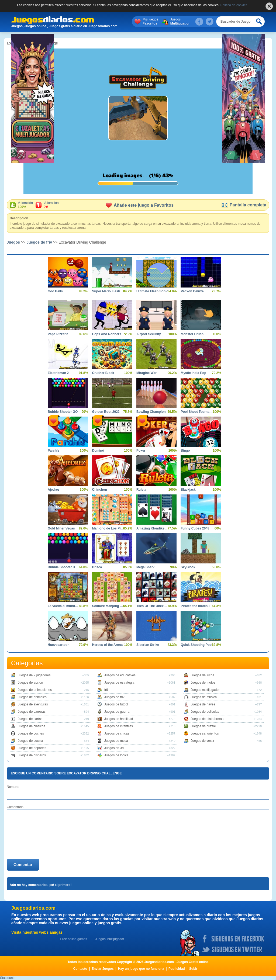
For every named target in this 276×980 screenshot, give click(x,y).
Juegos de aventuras (33, 704)
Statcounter (8, 978)
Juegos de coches (31, 733)
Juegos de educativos (120, 675)
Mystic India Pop (193, 373)
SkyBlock (188, 567)
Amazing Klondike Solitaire (152, 528)
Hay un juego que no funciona (141, 969)
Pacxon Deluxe (192, 291)
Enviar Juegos (103, 969)
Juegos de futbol (116, 704)
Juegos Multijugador (110, 939)
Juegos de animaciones (35, 690)
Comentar (23, 865)
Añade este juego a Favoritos (140, 205)
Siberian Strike (148, 645)
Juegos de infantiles (119, 726)
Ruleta (141, 490)
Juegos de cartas (30, 719)
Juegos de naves (203, 704)
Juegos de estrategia (119, 683)
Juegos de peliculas (205, 712)
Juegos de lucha (203, 675)
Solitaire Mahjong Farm (108, 606)
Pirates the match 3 (195, 606)
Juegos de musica (204, 697)
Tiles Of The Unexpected (152, 606)
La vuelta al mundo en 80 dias (64, 606)
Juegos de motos (203, 683)
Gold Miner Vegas (61, 528)
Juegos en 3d (114, 748)
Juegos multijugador (205, 690)
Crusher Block (103, 373)
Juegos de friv (39, 242)
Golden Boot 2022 (106, 412)
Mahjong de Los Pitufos (108, 528)
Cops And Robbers (106, 334)
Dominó (98, 451)
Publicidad (177, 969)
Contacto (80, 969)
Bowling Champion (151, 412)
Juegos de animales (32, 697)
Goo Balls (55, 291)
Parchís (54, 451)
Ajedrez (54, 490)
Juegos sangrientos (205, 733)
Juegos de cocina (30, 741)
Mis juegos (150, 22)
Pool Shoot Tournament (197, 412)
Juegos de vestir (203, 741)
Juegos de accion (30, 683)
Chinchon (99, 490)
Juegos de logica (116, 755)
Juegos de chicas (117, 733)
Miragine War (146, 373)
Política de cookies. (234, 5)
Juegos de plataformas (207, 719)
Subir (193, 969)
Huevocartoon (59, 645)
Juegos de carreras (32, 712)
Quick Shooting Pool (196, 645)
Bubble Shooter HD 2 (64, 567)
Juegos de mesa (116, 741)
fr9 (106, 690)
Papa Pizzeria (58, 334)
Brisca (97, 567)
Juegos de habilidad (119, 719)
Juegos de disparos (32, 755)
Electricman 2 (58, 373)
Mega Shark (145, 567)
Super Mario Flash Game (108, 291)
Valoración (25, 205)
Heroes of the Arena (107, 645)
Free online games (74, 939)
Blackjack (188, 490)
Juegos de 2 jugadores (34, 675)
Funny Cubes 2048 (195, 528)
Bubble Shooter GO (63, 412)
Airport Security (149, 334)
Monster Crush (192, 334)
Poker (141, 451)
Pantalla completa (244, 205)
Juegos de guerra (117, 712)
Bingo (185, 451)
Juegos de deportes (32, 748)
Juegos (180, 22)
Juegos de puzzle (203, 726)
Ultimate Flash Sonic (152, 291)
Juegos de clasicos (31, 726)
